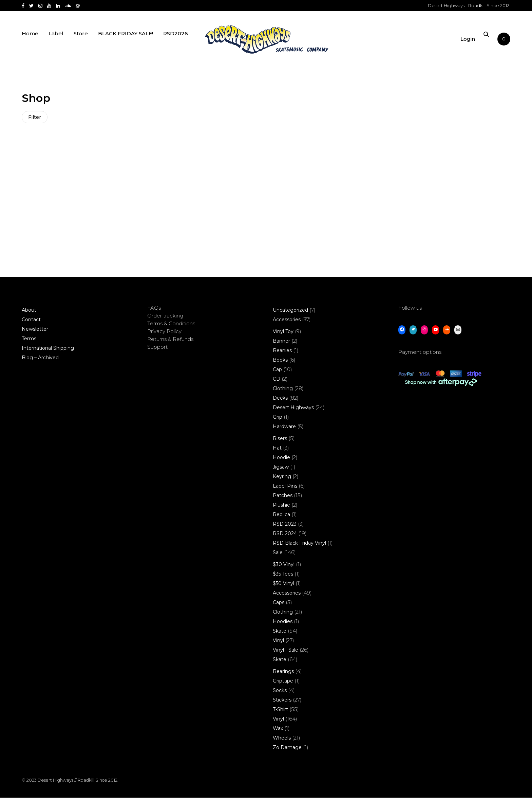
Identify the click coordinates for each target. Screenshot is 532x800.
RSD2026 (176, 42)
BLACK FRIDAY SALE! (126, 42)
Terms (29, 341)
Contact (31, 322)
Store (81, 42)
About (29, 312)
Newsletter (35, 331)
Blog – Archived (40, 360)
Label (56, 42)
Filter (35, 118)
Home (30, 42)
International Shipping (48, 350)
